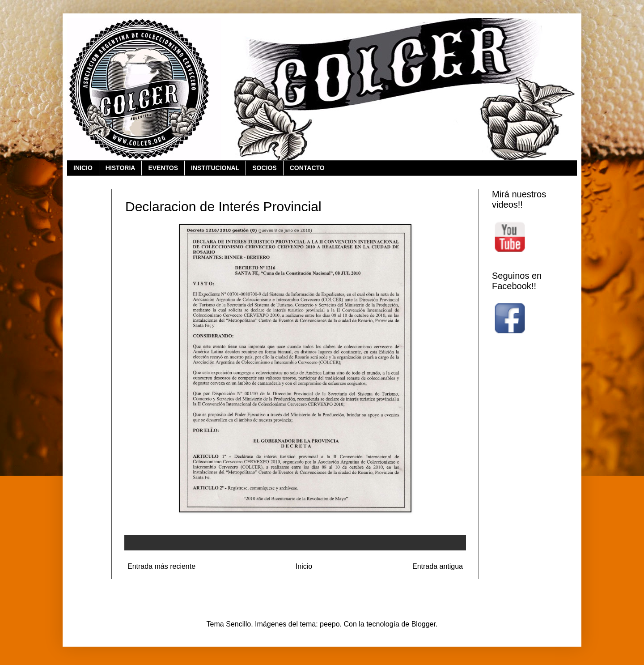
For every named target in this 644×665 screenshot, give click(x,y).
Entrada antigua (438, 566)
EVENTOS (163, 168)
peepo (330, 624)
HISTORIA (121, 168)
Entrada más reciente (161, 566)
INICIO (83, 168)
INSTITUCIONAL (215, 168)
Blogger (424, 624)
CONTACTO (307, 168)
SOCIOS (264, 168)
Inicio (304, 566)
